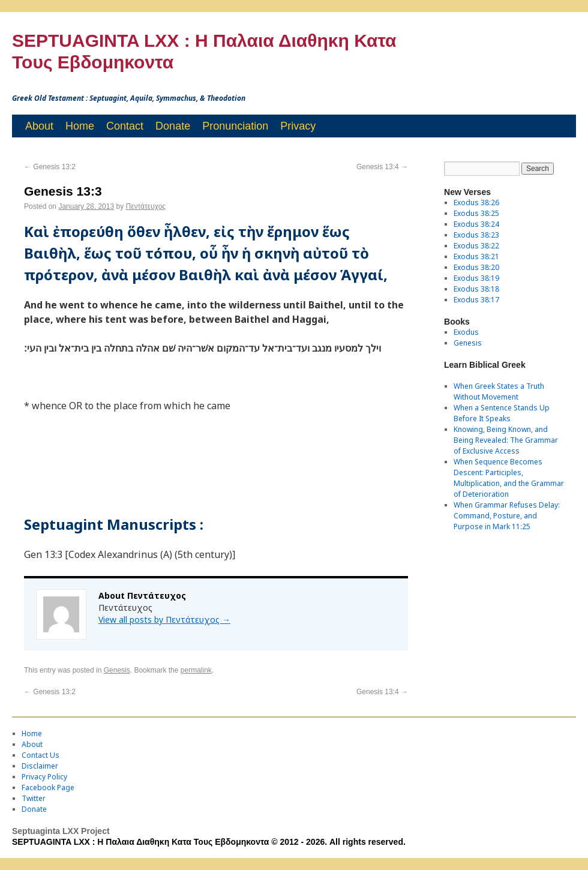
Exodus (466, 332)
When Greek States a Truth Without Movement (499, 391)
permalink (196, 670)
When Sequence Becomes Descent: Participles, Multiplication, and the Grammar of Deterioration (509, 478)
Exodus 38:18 (476, 289)
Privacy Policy (44, 777)
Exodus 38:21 (476, 256)
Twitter (34, 798)
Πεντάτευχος (146, 206)
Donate (173, 126)
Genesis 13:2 (50, 167)
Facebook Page (48, 787)
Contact (125, 126)
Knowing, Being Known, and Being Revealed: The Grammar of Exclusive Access (506, 440)
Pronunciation (235, 126)
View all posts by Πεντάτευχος (164, 619)
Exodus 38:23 (476, 235)
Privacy (298, 126)
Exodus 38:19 (476, 278)
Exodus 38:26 (476, 202)
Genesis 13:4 (382, 167)
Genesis (117, 670)
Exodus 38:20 (476, 267)
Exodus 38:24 (476, 224)
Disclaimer (40, 766)
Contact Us (40, 755)
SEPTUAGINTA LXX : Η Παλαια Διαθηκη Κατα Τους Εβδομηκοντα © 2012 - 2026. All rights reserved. (209, 842)
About (39, 126)
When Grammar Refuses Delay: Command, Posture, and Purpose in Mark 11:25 (507, 516)
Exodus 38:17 (476, 300)
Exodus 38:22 (476, 246)
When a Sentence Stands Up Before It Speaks (502, 413)
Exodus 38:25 (476, 213)
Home (80, 126)
